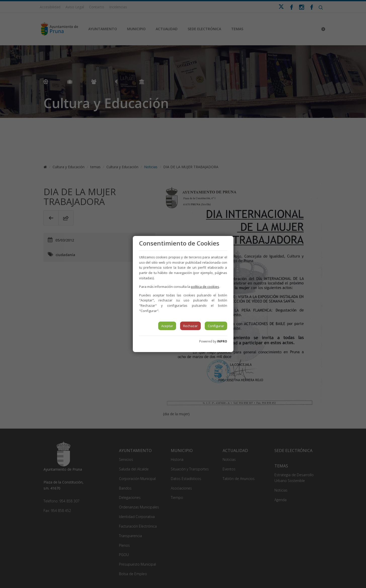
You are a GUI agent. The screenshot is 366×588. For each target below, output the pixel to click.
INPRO (222, 341)
